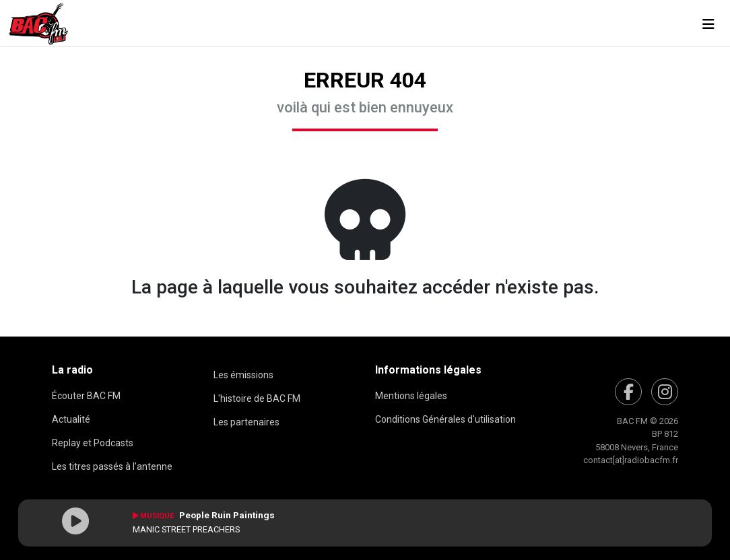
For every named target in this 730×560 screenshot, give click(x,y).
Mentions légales (411, 396)
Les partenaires (246, 422)
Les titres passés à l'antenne (112, 466)
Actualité (71, 419)
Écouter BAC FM (86, 396)
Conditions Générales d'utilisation (445, 419)
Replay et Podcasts (93, 443)
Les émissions (243, 375)
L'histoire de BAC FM (257, 398)
